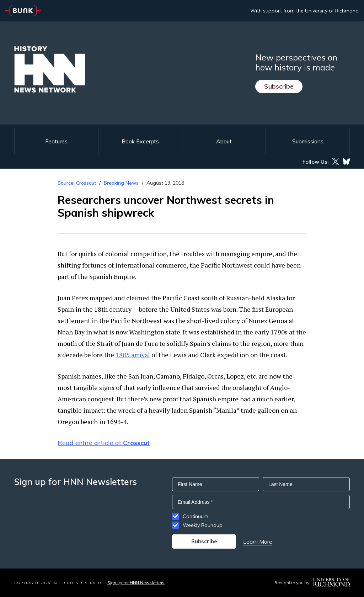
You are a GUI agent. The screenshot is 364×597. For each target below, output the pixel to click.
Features (56, 141)
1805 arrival (133, 355)
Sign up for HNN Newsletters (136, 583)
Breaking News (121, 183)
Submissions (308, 141)
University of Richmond (332, 11)
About (224, 141)
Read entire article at (104, 443)
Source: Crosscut (77, 183)
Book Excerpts (140, 141)
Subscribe (279, 86)
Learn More (258, 541)
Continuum (196, 516)
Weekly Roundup (203, 525)
